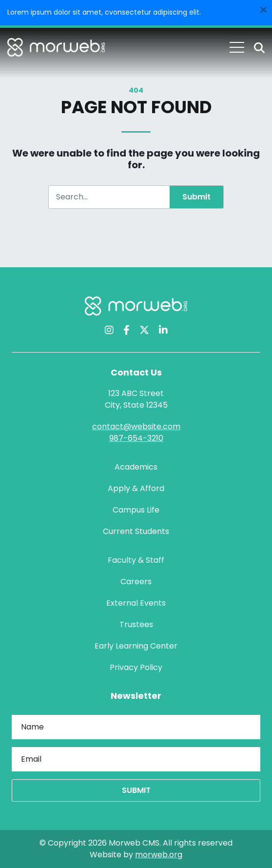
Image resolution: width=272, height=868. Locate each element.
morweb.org (159, 855)
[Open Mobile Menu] (237, 47)
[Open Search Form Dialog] (259, 48)
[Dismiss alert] (263, 9)
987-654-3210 (136, 438)
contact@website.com (136, 426)
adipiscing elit (176, 12)
